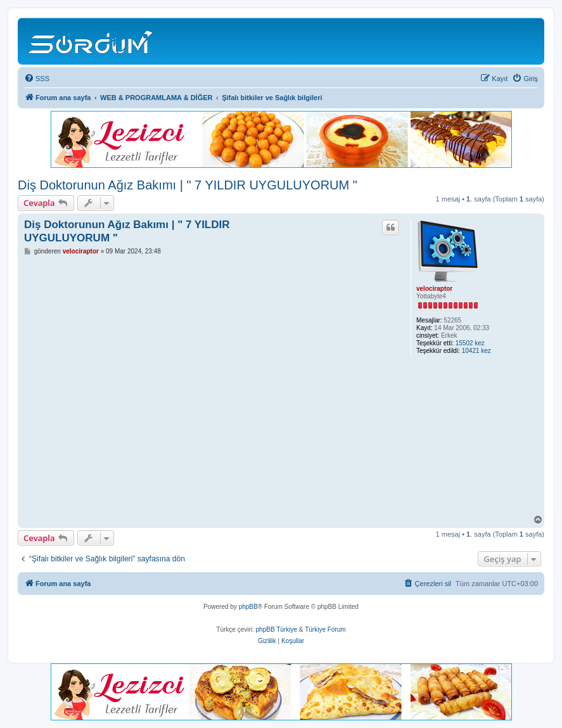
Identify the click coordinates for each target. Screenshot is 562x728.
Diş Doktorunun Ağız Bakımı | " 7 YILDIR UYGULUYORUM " (188, 185)
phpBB (248, 607)
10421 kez (476, 351)
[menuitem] (37, 79)
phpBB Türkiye (277, 629)
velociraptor (434, 289)
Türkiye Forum (325, 629)
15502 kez (470, 343)
